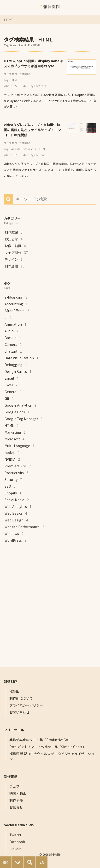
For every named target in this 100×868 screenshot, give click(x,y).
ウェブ (14, 786)
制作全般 (16, 800)
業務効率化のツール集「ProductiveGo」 (40, 740)
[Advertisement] (50, 605)
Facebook (17, 842)
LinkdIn (15, 849)
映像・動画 (18, 793)
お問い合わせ (19, 712)
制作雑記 (25, 74)
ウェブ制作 (10, 74)
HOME (9, 20)
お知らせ (16, 807)
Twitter (15, 835)
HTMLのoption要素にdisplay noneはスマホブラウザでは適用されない (33, 63)
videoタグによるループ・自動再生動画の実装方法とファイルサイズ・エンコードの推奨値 (32, 130)
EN (42, 862)
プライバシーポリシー (26, 705)
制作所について (21, 698)
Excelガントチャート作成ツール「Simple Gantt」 (48, 747)
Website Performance (24, 149)
